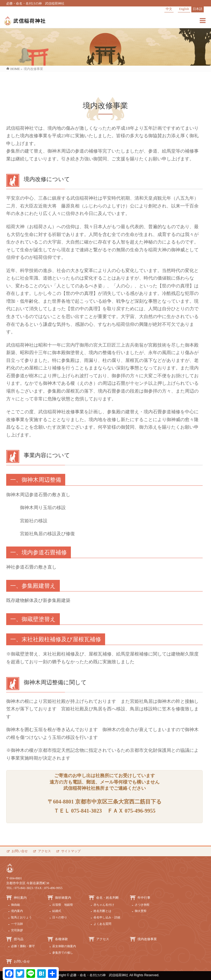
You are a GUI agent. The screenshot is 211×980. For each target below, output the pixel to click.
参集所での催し (63, 953)
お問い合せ (20, 851)
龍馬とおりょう (21, 917)
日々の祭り (60, 917)
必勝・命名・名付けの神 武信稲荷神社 (99, 975)
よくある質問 (102, 924)
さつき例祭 (142, 905)
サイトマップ (71, 851)
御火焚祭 (141, 911)
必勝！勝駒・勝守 (23, 946)
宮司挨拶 (17, 930)
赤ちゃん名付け (104, 905)
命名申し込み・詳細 (107, 917)
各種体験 (61, 939)
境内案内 (17, 911)
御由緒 (15, 905)
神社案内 (20, 898)
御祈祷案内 (63, 898)
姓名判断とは (102, 911)
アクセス (44, 851)
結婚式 (57, 911)
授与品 (19, 939)
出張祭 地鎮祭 (63, 905)
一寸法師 (17, 924)
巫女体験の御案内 (64, 946)
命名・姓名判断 (108, 898)
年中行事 (144, 898)
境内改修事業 (147, 939)
